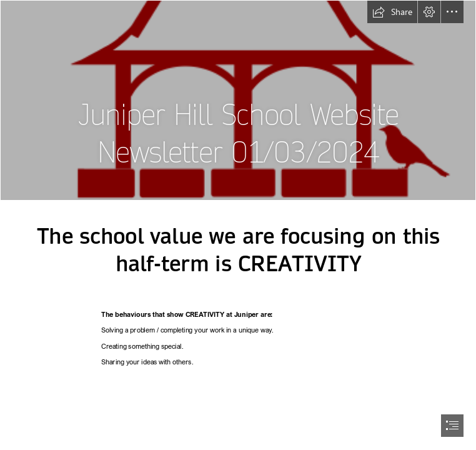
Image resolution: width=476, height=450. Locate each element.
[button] (392, 12)
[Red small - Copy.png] (238, 100)
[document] (238, 225)
